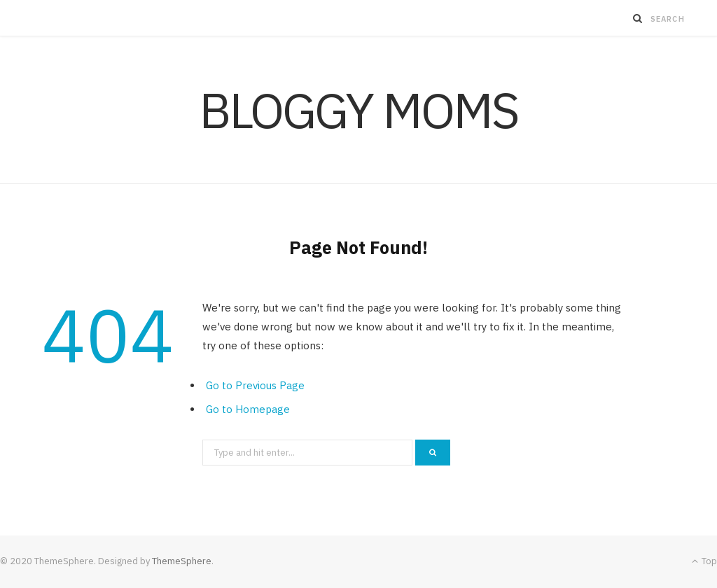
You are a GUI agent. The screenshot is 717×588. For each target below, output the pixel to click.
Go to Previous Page (255, 385)
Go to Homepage (248, 409)
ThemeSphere (182, 561)
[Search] (638, 18)
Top (704, 561)
